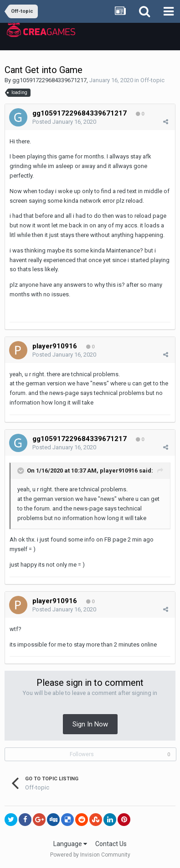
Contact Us (111, 844)
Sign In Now (90, 724)
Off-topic (152, 80)
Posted (64, 122)
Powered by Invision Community (90, 855)
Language (70, 844)
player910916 (119, 471)
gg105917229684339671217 (49, 80)
